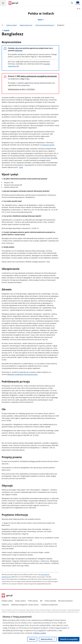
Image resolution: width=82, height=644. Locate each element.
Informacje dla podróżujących (45, 25)
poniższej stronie (48, 145)
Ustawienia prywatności (49, 605)
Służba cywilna (20, 601)
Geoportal (5, 605)
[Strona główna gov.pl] (13, 3)
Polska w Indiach (41, 13)
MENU (41, 20)
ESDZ (21, 167)
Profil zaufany (33, 601)
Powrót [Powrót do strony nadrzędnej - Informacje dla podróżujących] (6, 30)
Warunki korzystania (65, 601)
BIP (41, 601)
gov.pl (7, 596)
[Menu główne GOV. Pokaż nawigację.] (3, 3)
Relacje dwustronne (26, 25)
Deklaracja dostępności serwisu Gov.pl (25, 605)
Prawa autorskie (50, 601)
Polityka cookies (7, 601)
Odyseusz (18, 51)
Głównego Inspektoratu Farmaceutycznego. (23, 374)
